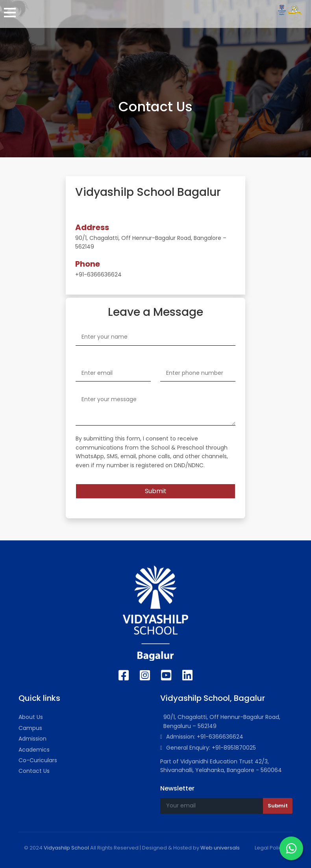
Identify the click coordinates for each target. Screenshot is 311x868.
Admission (32, 739)
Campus (30, 728)
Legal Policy (270, 848)
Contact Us (34, 771)
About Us (31, 717)
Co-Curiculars (38, 760)
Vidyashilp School (66, 848)
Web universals (220, 848)
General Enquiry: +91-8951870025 (208, 748)
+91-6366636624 (98, 275)
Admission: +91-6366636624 (202, 737)
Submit (156, 491)
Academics (34, 750)
